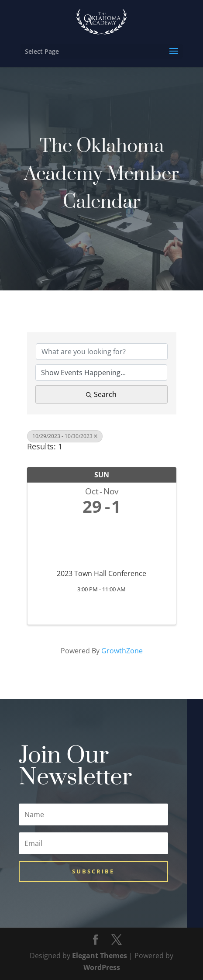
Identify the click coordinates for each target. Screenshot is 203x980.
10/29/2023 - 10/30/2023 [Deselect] (65, 436)
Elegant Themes (100, 956)
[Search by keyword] (102, 352)
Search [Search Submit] (101, 394)
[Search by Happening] (101, 373)
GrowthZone (122, 651)
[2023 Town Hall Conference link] (102, 540)
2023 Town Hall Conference (101, 573)
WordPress (102, 967)
